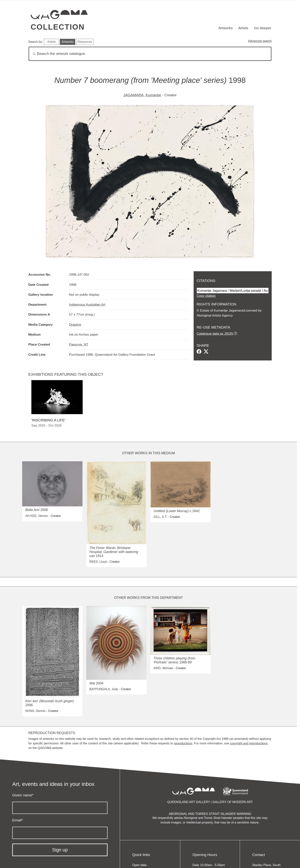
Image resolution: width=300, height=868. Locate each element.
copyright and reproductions (249, 743)
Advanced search (260, 41)
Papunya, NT (79, 344)
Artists (243, 28)
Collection (58, 27)
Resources (85, 42)
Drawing (75, 325)
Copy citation (206, 296)
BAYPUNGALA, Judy (104, 689)
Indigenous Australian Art (87, 304)
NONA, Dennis (35, 711)
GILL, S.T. (160, 517)
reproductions (183, 743)
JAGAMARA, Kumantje (142, 95)
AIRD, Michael (163, 668)
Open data (139, 865)
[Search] (150, 54)
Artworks (226, 28)
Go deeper (263, 28)
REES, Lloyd (98, 562)
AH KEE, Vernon (37, 516)
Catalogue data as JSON (215, 334)
